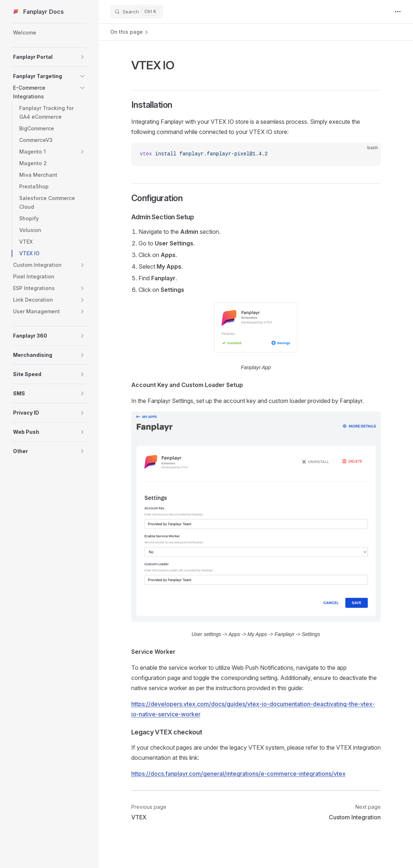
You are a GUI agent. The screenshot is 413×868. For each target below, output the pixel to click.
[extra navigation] (398, 12)
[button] (82, 57)
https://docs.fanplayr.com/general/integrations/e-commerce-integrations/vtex (238, 774)
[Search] (137, 12)
